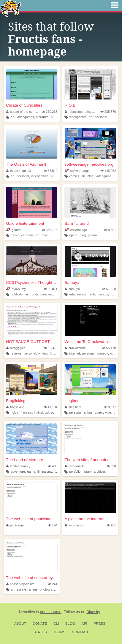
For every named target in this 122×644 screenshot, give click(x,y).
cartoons (27, 235)
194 (53, 525)
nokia (15, 412)
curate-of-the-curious (23, 112)
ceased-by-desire (20, 584)
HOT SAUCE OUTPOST (28, 342)
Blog (70, 624)
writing (43, 353)
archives (100, 471)
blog (54, 117)
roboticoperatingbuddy (82, 112)
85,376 (51, 348)
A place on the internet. (85, 519)
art (13, 117)
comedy (102, 353)
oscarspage (76, 230)
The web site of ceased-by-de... (32, 578)
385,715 (50, 230)
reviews (16, 353)
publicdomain (20, 294)
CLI (56, 624)
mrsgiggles (16, 348)
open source (51, 612)
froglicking (15, 407)
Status (40, 632)
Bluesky (93, 612)
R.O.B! (70, 105)
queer (99, 412)
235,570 (108, 112)
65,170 (109, 348)
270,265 (50, 112)
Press (99, 624)
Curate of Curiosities (24, 105)
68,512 (51, 171)
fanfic (93, 294)
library (87, 471)
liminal (39, 412)
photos (56, 412)
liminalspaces (47, 471)
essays (22, 589)
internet (75, 353)
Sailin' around (76, 223)
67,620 (109, 289)
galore (13, 230)
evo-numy (16, 289)
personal (101, 117)
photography (49, 589)
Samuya (72, 283)
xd (47, 412)
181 (111, 525)
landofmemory (18, 466)
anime (88, 412)
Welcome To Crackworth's (87, 342)
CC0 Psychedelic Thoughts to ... (32, 283)
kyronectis (74, 525)
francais (26, 412)
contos (103, 294)
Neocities (27, 612)
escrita (82, 294)
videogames (25, 117)
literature (42, 117)
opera (73, 235)
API (84, 624)
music (15, 235)
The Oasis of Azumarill (26, 164)
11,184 (51, 407)
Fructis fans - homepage (45, 45)
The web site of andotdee (87, 460)
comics (74, 176)
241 (53, 584)
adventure (18, 471)
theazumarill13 (19, 171)
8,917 (110, 407)
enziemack (74, 466)
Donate (40, 624)
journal (93, 235)
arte (72, 294)
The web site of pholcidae (29, 519)
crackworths (75, 348)
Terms (59, 632)
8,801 (110, 230)
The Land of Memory (24, 460)
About (20, 624)
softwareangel (77, 171)
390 (111, 466)
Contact (80, 632)
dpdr (35, 294)
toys (45, 235)
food (53, 353)
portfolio (75, 471)
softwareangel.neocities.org (89, 164)
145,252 (108, 171)
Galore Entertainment (25, 223)
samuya (72, 289)
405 (53, 466)
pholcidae (15, 525)
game (31, 471)
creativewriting (51, 294)
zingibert (72, 401)
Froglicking (16, 401)
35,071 (51, 289)
